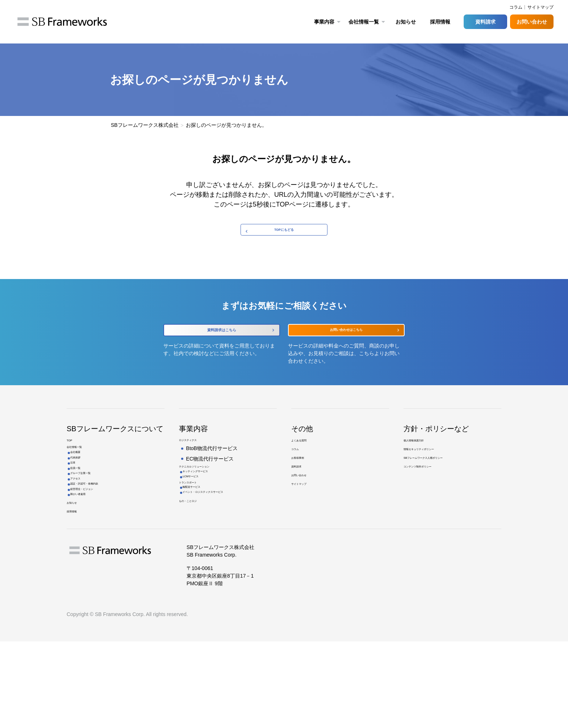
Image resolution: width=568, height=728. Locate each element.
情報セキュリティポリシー (434, 478)
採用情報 (440, 22)
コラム (299, 478)
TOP (72, 466)
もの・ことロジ (197, 558)
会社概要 (84, 488)
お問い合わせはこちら (346, 345)
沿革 (79, 509)
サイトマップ (540, 7)
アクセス (84, 540)
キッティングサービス (212, 505)
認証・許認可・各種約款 (102, 550)
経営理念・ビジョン (97, 561)
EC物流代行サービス (210, 486)
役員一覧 (84, 520)
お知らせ (406, 22)
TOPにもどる (284, 234)
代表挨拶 (84, 499)
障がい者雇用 (89, 571)
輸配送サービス (204, 535)
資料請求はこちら (222, 345)
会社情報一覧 (82, 478)
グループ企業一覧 (94, 530)
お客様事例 (304, 490)
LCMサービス (202, 515)
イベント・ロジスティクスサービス (227, 546)
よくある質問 (306, 466)
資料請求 (485, 22)
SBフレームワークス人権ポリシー (442, 490)
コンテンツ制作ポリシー (431, 502)
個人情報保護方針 (424, 466)
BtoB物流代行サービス (212, 475)
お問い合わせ (532, 22)
